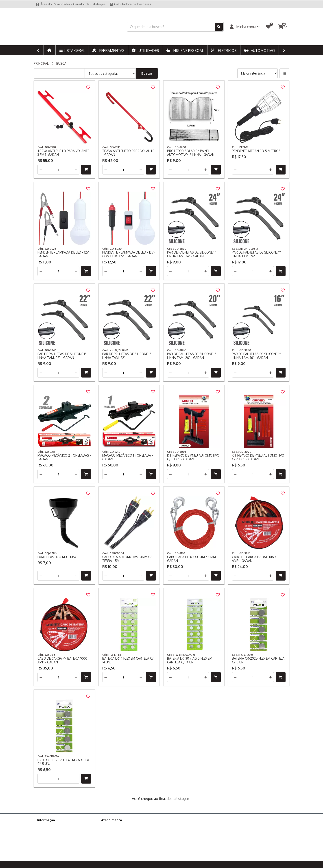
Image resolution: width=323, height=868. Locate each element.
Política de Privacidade (54, 832)
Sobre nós (45, 826)
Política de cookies (51, 838)
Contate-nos (110, 826)
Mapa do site (111, 832)
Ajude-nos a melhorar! (53, 843)
